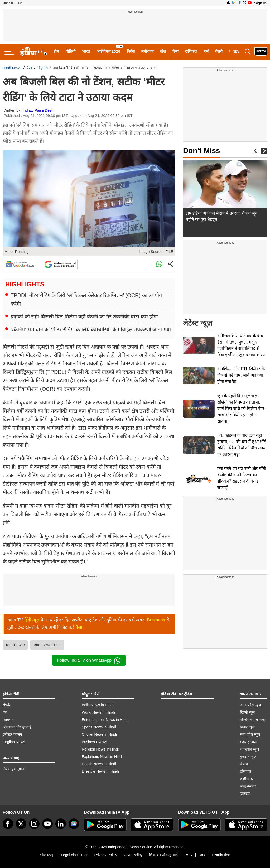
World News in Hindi (98, 712)
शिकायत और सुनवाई (17, 727)
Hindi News (12, 68)
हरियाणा (246, 771)
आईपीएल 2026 (109, 51)
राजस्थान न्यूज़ (249, 749)
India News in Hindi (98, 705)
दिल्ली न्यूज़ (247, 712)
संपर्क (6, 705)
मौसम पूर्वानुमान (13, 769)
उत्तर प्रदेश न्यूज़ (250, 705)
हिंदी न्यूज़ (32, 620)
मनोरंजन (147, 51)
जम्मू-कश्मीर (248, 786)
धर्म (206, 51)
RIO (202, 855)
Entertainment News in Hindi (105, 720)
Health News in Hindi (99, 764)
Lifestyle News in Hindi (100, 771)
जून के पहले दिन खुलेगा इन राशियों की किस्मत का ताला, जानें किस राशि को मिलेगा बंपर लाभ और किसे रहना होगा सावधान (241, 408)
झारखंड (245, 793)
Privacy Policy (106, 855)
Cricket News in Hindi (99, 734)
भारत (86, 51)
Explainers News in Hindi (102, 757)
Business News (94, 742)
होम (56, 51)
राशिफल (191, 51)
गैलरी (219, 51)
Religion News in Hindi (100, 749)
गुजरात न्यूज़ (248, 757)
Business (156, 620)
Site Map (47, 855)
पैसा (175, 51)
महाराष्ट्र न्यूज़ (248, 742)
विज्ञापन (8, 720)
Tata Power (15, 645)
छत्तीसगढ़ (246, 779)
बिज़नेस (43, 68)
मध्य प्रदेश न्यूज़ (250, 734)
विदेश (131, 51)
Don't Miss (201, 151)
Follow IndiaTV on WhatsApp (89, 660)
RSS (188, 855)
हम (5, 712)
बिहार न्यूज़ (247, 727)
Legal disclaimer (74, 855)
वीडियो (71, 51)
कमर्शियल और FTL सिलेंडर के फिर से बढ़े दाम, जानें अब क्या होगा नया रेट (241, 375)
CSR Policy (133, 855)
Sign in (260, 3)
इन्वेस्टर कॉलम (12, 734)
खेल (163, 51)
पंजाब (244, 764)
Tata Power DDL (47, 645)
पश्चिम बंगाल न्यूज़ (252, 720)
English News (14, 742)
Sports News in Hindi (99, 727)
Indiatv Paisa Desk (38, 110)
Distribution (221, 855)
